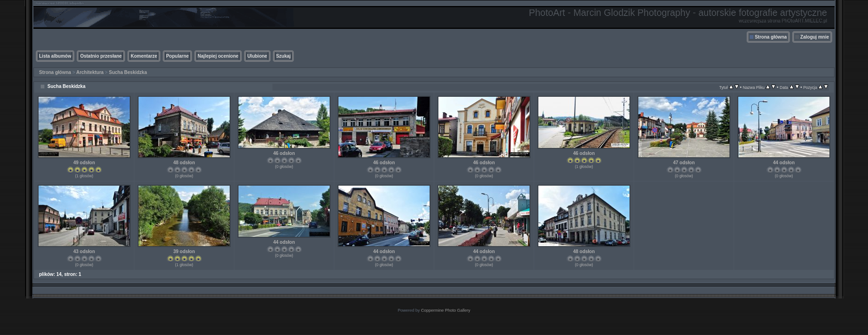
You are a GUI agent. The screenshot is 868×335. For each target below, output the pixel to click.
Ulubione (257, 56)
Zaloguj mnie (815, 37)
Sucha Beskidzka (128, 72)
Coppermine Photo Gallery (445, 310)
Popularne (177, 56)
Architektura (90, 72)
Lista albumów (55, 56)
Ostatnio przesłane (101, 56)
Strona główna (771, 37)
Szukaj (284, 56)
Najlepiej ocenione (218, 56)
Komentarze (144, 56)
